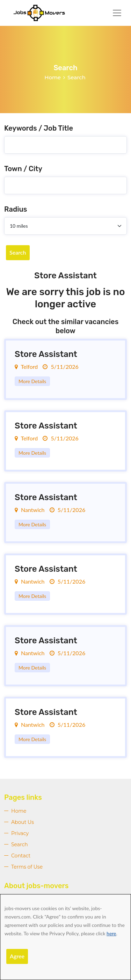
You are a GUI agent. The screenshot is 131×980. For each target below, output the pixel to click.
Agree (17, 956)
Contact (21, 856)
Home (53, 77)
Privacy (20, 833)
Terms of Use (27, 867)
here (111, 933)
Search (18, 252)
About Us (23, 822)
